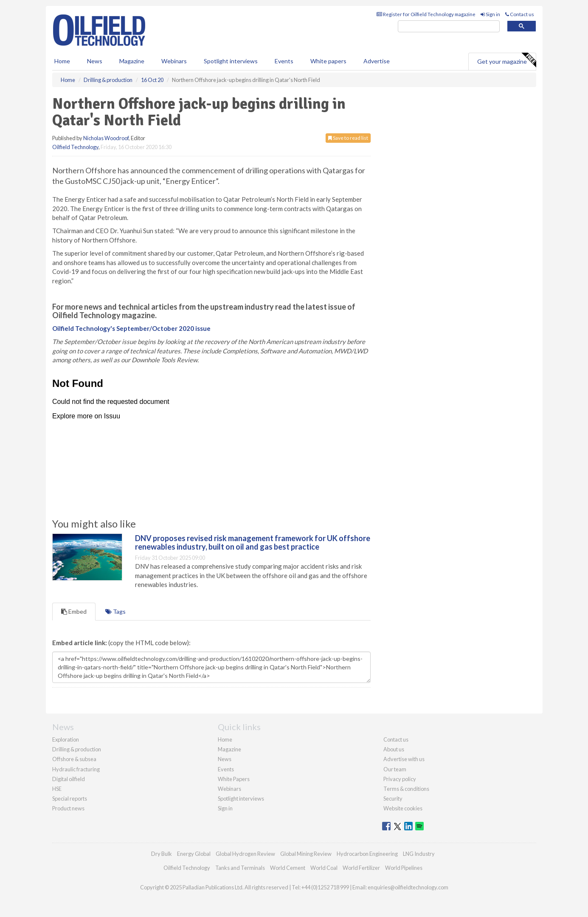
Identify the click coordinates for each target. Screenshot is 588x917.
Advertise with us (404, 759)
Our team (395, 769)
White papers (328, 61)
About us (394, 749)
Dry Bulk (162, 854)
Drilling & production (77, 749)
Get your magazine (506, 60)
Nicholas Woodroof (106, 138)
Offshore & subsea (74, 759)
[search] (449, 27)
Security (393, 798)
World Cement (288, 868)
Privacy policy (400, 779)
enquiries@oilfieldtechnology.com (408, 887)
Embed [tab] (74, 611)
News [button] (95, 61)
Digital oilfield (69, 779)
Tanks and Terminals (240, 868)
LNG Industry (419, 854)
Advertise (377, 61)
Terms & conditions (406, 789)
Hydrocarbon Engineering (367, 854)
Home (62, 61)
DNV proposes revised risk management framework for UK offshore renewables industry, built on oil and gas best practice (253, 542)
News (225, 759)
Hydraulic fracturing (76, 769)
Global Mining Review (306, 854)
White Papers (234, 779)
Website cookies (403, 808)
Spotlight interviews (231, 61)
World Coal (324, 868)
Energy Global (194, 854)
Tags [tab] (115, 611)
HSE (57, 789)
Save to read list (348, 138)
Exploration (66, 739)
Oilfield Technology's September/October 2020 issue (131, 328)
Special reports (70, 798)
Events (284, 61)
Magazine (132, 61)
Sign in (490, 14)
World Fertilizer (361, 868)
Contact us (520, 14)
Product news (68, 808)
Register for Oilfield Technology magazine (426, 14)
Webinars (174, 61)
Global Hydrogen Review (245, 854)
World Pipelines (404, 868)
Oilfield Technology (75, 147)
